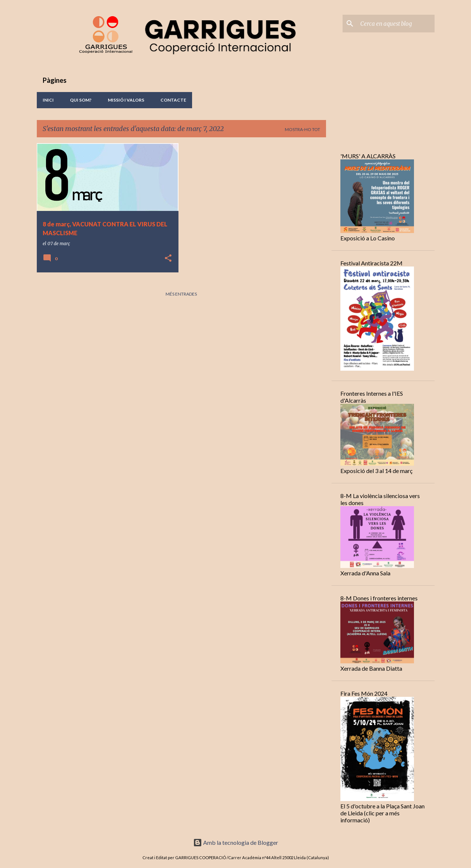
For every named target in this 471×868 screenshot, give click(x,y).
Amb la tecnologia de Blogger (236, 842)
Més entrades (181, 294)
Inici (48, 100)
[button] (168, 259)
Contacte (173, 100)
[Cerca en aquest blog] (396, 24)
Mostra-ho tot (302, 129)
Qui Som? (81, 100)
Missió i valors (126, 100)
